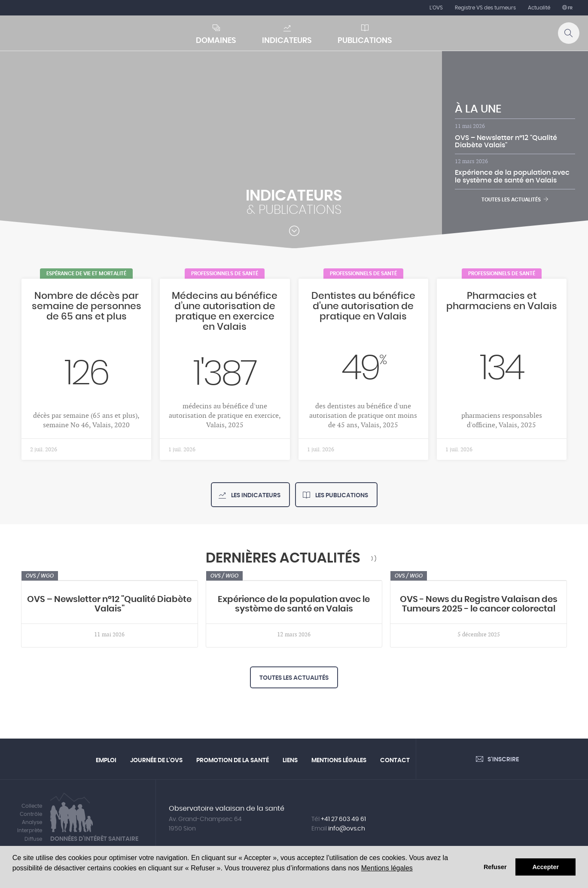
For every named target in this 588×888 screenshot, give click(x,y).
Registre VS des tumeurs (485, 8)
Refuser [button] (495, 867)
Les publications (341, 496)
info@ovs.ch (347, 829)
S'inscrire (503, 760)
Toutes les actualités (515, 199)
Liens (290, 760)
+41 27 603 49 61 (343, 819)
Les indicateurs (255, 496)
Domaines (216, 41)
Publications (365, 41)
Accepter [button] (545, 867)
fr (570, 8)
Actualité (539, 8)
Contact (395, 760)
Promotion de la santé (233, 760)
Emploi (106, 760)
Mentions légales (387, 868)
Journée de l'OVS (156, 760)
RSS (374, 558)
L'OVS (436, 8)
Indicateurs (287, 41)
